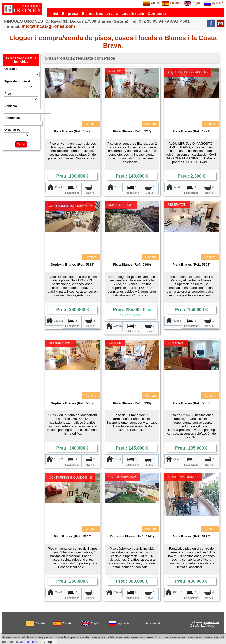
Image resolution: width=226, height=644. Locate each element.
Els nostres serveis (100, 14)
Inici (54, 14)
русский (213, 3)
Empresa (70, 14)
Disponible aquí (30, 642)
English (193, 3)
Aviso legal (153, 623)
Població (11, 106)
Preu (8, 94)
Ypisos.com (211, 622)
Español (172, 3)
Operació (11, 69)
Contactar (157, 14)
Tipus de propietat (17, 81)
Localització (133, 14)
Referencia (12, 118)
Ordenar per (13, 130)
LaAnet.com (209, 626)
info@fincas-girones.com (48, 26)
